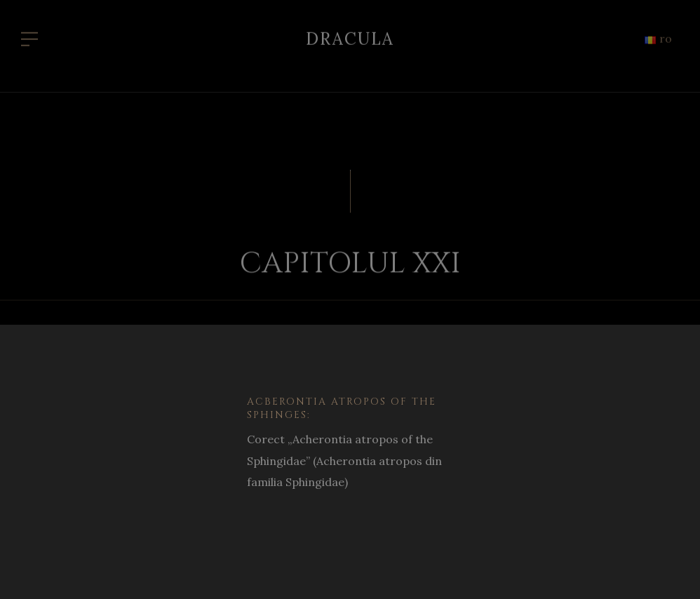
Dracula (350, 35)
